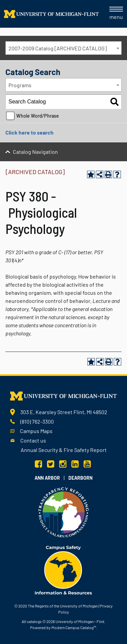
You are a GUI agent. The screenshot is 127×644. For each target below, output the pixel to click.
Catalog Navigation (35, 152)
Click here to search (29, 132)
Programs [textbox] (20, 85)
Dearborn (80, 478)
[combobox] (63, 48)
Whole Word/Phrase (38, 116)
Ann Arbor (47, 478)
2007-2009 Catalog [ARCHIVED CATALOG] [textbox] (58, 48)
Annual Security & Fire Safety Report (64, 450)
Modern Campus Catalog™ (74, 627)
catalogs (34, 621)
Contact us (33, 440)
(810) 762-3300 (37, 421)
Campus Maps (36, 431)
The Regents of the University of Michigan (63, 606)
